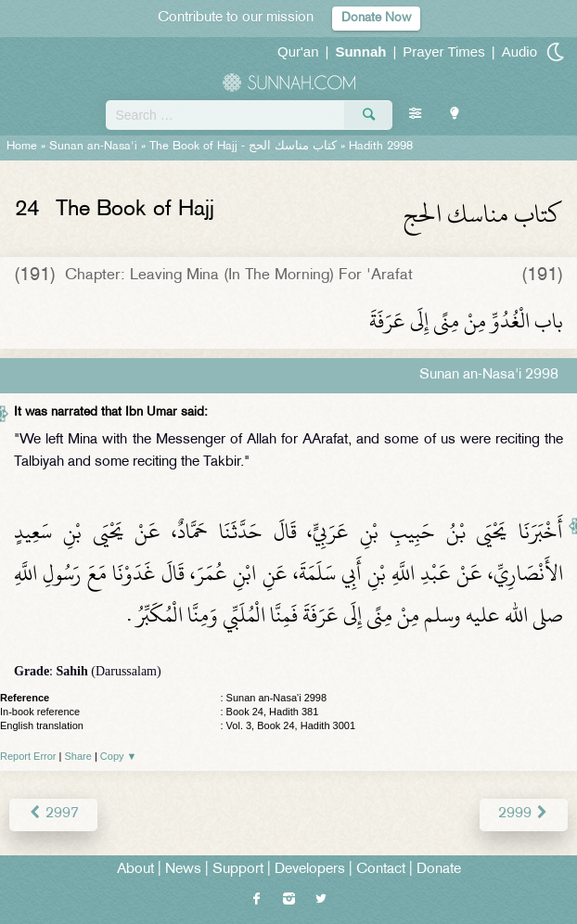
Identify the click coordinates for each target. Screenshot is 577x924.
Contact (381, 870)
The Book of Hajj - (243, 147)
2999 (524, 814)
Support (238, 870)
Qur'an (298, 51)
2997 (53, 814)
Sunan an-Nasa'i (93, 147)
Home (22, 147)
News (183, 870)
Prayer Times (443, 51)
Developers (310, 870)
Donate (439, 870)
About (135, 870)
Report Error (28, 756)
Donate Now (376, 18)
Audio (519, 51)
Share (78, 756)
